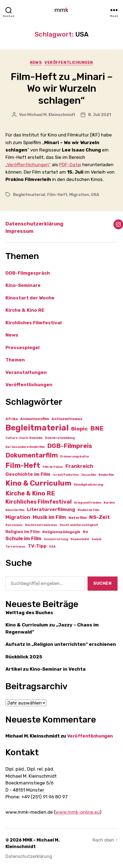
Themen (15, 360)
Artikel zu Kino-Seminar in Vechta (46, 669)
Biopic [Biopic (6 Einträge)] (79, 429)
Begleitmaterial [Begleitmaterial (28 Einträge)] (37, 428)
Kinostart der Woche (30, 298)
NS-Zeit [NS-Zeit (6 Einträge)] (100, 517)
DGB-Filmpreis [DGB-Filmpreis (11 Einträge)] (70, 446)
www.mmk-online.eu (77, 812)
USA (95, 195)
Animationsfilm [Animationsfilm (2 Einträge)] (35, 419)
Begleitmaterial (29, 195)
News (36, 63)
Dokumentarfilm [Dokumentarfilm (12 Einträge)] (32, 455)
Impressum (19, 231)
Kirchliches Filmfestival (34, 323)
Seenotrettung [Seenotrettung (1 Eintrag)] (56, 539)
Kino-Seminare (23, 285)
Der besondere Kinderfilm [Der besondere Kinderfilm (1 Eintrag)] (25, 447)
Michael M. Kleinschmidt (51, 115)
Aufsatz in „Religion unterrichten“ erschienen (61, 644)
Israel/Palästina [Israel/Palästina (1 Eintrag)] (66, 475)
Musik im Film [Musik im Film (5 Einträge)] (49, 517)
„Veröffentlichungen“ (28, 165)
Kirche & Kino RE (25, 310)
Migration (79, 195)
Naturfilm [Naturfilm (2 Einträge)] (78, 518)
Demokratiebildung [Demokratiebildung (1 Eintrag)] (60, 438)
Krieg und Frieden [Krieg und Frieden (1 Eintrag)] (88, 503)
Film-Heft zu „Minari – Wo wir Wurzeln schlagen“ (62, 88)
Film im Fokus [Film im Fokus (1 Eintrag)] (53, 467)
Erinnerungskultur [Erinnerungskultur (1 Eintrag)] (75, 457)
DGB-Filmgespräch (28, 273)
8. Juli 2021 (100, 115)
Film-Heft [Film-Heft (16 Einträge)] (23, 465)
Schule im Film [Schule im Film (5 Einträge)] (23, 539)
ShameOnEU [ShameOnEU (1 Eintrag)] (80, 539)
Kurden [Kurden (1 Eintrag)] (109, 503)
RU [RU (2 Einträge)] (85, 532)
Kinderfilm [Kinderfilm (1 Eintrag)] (106, 475)
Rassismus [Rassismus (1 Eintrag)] (14, 525)
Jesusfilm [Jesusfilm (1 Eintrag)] (88, 475)
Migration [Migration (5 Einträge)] (18, 517)
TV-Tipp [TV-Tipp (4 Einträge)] (37, 546)
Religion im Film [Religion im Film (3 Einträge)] (23, 532)
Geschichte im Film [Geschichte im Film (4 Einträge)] (28, 474)
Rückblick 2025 (24, 657)
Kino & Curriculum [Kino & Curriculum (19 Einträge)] (38, 483)
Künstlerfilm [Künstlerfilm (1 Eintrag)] (15, 510)
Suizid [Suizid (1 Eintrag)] (96, 539)
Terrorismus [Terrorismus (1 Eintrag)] (15, 547)
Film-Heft (57, 195)
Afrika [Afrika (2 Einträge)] (12, 419)
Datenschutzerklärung (34, 224)
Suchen (102, 583)
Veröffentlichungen (69, 63)
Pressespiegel (22, 347)
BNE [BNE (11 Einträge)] (97, 428)
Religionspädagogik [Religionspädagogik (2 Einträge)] (61, 532)
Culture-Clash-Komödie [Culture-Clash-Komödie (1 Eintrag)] (24, 438)
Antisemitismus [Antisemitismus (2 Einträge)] (67, 419)
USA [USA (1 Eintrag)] (52, 547)
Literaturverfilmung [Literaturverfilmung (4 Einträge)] (51, 509)
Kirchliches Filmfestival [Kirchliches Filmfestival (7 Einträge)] (39, 502)
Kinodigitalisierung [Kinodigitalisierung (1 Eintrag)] (88, 485)
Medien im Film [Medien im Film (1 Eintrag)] (88, 510)
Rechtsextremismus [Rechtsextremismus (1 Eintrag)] (41, 525)
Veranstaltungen (26, 372)
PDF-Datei (70, 165)
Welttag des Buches (29, 613)
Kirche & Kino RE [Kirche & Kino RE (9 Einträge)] (30, 493)
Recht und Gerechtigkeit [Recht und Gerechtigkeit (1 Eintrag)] (79, 525)
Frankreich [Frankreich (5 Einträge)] (79, 466)
